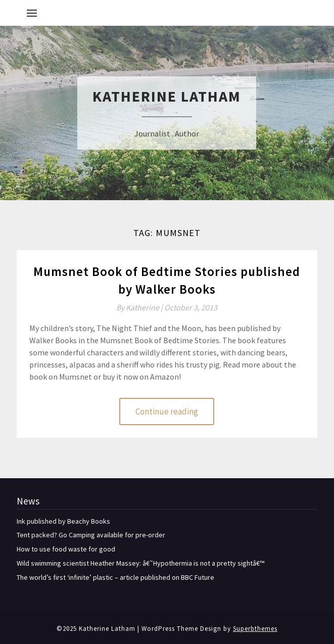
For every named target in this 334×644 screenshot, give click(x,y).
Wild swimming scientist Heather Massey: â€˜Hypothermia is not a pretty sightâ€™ (140, 563)
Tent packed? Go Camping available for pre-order (91, 535)
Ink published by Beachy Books (63, 521)
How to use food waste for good (66, 549)
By (140, 307)
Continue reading (167, 411)
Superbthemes (255, 629)
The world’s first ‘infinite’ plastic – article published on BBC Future (115, 577)
